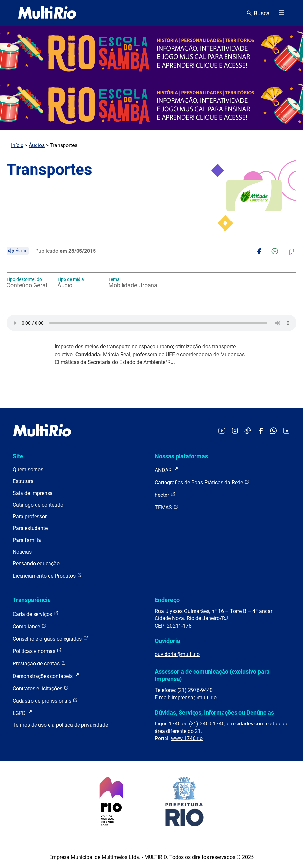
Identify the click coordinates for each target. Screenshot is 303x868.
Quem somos (28, 470)
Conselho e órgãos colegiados (50, 639)
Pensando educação (36, 563)
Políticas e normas (37, 651)
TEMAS (167, 507)
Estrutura (23, 481)
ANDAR (166, 470)
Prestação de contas (39, 663)
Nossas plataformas (181, 456)
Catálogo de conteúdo (38, 505)
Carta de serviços (36, 614)
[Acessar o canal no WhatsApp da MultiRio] (274, 431)
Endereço (167, 600)
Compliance (30, 626)
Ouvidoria (167, 641)
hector (165, 495)
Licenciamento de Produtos (47, 576)
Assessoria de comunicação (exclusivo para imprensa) (212, 675)
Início (17, 145)
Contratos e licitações (41, 688)
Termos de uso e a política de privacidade (60, 725)
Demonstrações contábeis (46, 676)
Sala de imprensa (33, 493)
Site (18, 456)
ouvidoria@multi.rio (177, 654)
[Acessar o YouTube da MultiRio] (222, 431)
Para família (27, 540)
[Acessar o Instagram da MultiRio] (235, 431)
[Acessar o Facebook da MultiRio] (261, 431)
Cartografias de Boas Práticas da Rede (202, 482)
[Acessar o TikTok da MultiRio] (248, 431)
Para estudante (30, 528)
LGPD (22, 713)
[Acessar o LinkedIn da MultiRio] (286, 431)
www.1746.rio (187, 738)
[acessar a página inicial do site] (47, 13)
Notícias (22, 552)
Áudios (37, 145)
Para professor (30, 517)
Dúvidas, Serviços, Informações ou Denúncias (214, 713)
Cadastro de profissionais (45, 700)
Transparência (32, 600)
